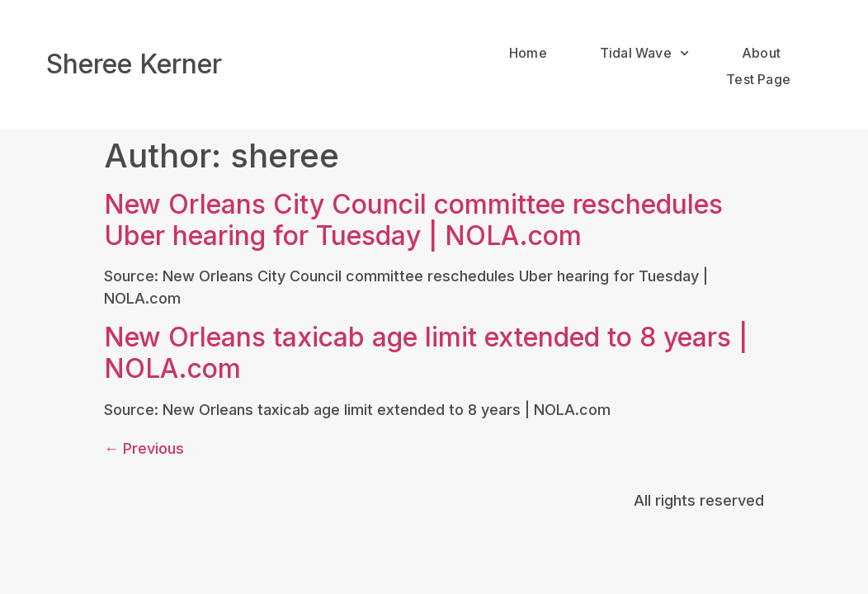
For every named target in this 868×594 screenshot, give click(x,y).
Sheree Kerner (134, 64)
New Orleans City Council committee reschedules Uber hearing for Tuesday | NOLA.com (413, 212)
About (761, 53)
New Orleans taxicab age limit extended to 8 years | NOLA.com (426, 344)
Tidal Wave (644, 53)
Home (528, 53)
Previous (144, 440)
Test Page (758, 79)
